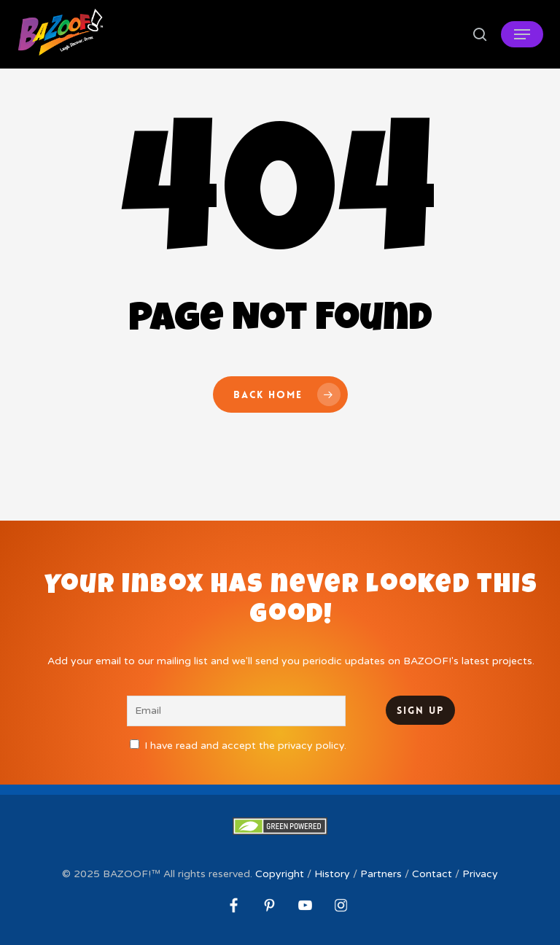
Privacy (480, 874)
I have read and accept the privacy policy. (245, 746)
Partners (381, 874)
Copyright (280, 874)
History (332, 874)
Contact (432, 874)
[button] (522, 34)
